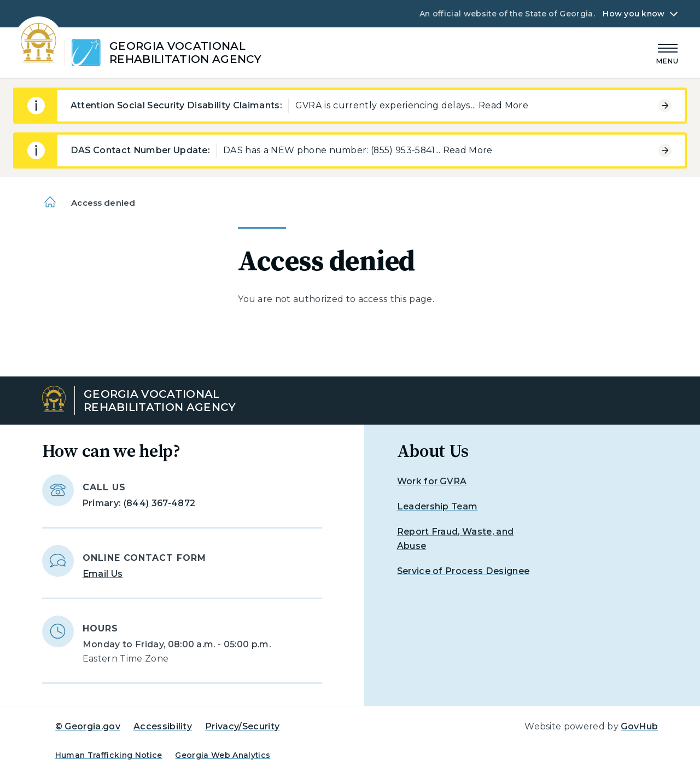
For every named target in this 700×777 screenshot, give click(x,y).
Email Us (103, 574)
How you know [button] (634, 14)
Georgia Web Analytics (223, 755)
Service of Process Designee (463, 571)
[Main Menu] (668, 52)
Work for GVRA (432, 481)
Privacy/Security (242, 726)
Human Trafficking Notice (109, 755)
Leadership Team (437, 506)
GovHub (639, 726)
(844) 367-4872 (159, 503)
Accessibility (163, 726)
